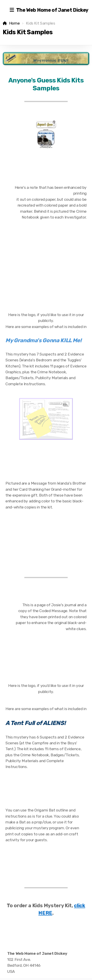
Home (14, 23)
